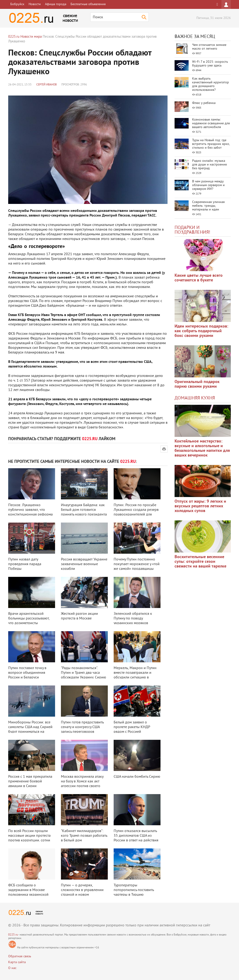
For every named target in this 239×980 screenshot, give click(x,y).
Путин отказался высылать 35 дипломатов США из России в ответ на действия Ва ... (136, 838)
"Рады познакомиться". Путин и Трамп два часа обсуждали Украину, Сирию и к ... (84, 675)
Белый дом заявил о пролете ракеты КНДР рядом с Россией (132, 727)
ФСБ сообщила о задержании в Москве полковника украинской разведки (28, 892)
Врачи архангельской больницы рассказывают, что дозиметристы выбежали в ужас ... (29, 621)
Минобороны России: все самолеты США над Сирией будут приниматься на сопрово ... (30, 729)
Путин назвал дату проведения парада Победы (25, 564)
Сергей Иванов (47, 85)
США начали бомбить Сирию (137, 777)
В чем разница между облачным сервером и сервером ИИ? (208, 185)
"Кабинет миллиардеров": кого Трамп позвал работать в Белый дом (84, 836)
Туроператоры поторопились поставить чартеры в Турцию (134, 890)
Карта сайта (17, 962)
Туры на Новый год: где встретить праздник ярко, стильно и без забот (211, 144)
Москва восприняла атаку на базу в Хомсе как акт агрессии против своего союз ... (82, 784)
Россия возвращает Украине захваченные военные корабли (84, 564)
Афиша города (56, 4)
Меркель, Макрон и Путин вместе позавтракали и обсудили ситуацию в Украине (135, 675)
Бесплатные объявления (88, 4)
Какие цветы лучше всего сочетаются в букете (199, 278)
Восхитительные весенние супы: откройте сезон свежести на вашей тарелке (200, 562)
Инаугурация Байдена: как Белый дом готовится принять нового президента (84, 510)
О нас (12, 968)
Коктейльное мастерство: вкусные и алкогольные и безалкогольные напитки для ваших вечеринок (202, 448)
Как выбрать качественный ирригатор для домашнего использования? (211, 84)
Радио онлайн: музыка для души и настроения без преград (209, 165)
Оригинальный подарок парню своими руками (197, 384)
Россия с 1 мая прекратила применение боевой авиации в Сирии (30, 781)
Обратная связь (20, 956)
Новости (35, 4)
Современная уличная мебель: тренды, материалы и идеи (208, 206)
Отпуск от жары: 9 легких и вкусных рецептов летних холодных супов (200, 506)
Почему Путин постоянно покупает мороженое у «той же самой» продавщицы (137, 564)
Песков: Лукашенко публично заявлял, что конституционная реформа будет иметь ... (30, 512)
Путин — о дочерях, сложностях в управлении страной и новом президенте (82, 892)
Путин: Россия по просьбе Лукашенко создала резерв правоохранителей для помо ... (136, 512)
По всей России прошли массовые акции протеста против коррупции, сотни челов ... (29, 838)
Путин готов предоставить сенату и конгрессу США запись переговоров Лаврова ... (82, 729)
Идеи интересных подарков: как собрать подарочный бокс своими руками (201, 331)
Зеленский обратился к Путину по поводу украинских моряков (133, 619)
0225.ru (13, 935)
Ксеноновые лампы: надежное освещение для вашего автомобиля (211, 123)
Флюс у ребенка (204, 103)
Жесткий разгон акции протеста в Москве (79, 616)
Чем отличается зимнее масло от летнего (209, 47)
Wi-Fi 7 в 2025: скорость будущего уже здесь (210, 64)
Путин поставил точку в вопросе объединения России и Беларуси (27, 673)
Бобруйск (17, 4)
